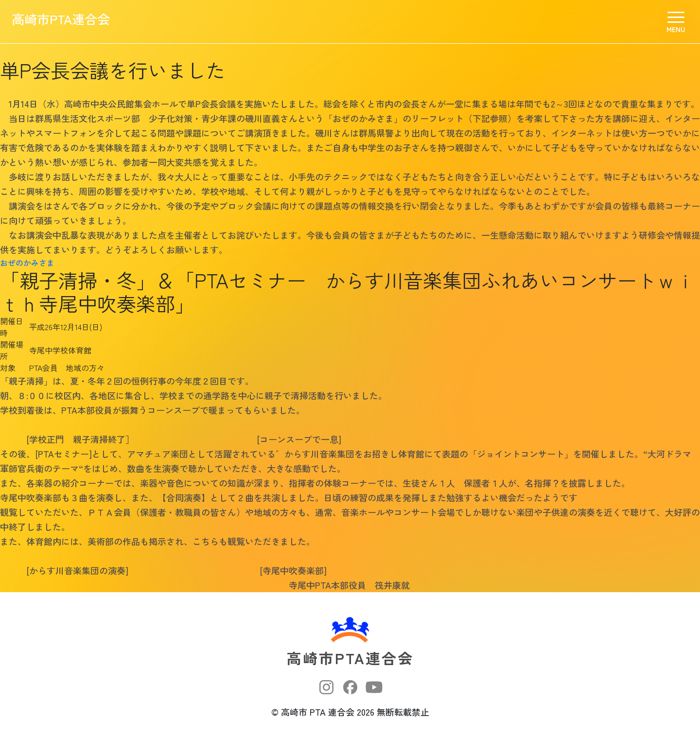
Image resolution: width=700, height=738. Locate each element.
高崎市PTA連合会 (75, 22)
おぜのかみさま (27, 263)
